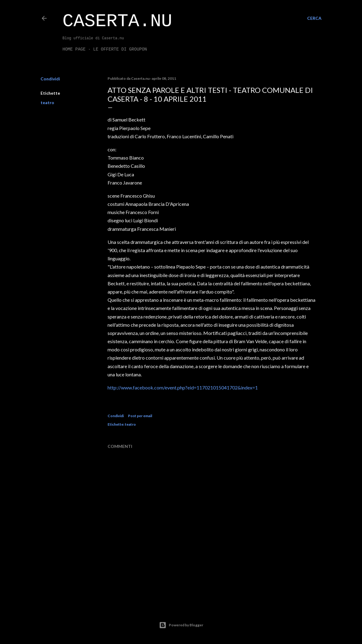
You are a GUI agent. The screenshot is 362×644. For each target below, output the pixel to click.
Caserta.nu (117, 21)
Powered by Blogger (181, 625)
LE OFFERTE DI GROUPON (120, 49)
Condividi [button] (50, 79)
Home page (74, 49)
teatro (47, 102)
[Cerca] (314, 18)
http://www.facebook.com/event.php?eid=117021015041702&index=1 (183, 387)
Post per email (140, 416)
